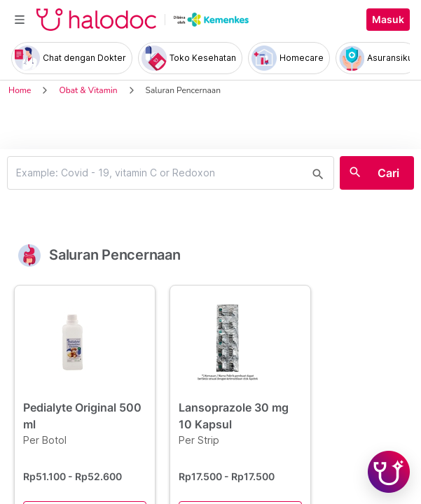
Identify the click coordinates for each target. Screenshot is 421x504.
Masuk (388, 20)
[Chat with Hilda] (389, 472)
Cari (388, 173)
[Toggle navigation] (20, 20)
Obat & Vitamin (88, 90)
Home (20, 90)
